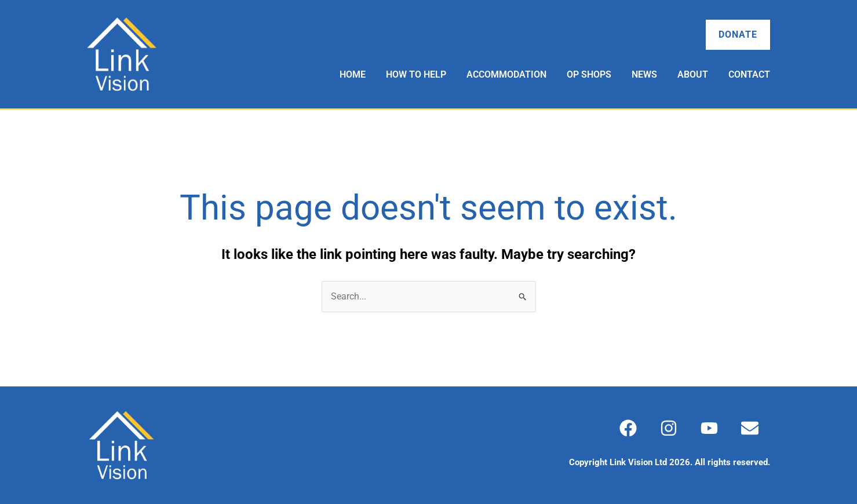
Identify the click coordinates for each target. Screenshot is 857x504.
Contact (749, 74)
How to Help (416, 74)
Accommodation (506, 74)
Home (353, 74)
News (644, 74)
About (693, 74)
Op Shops (589, 74)
